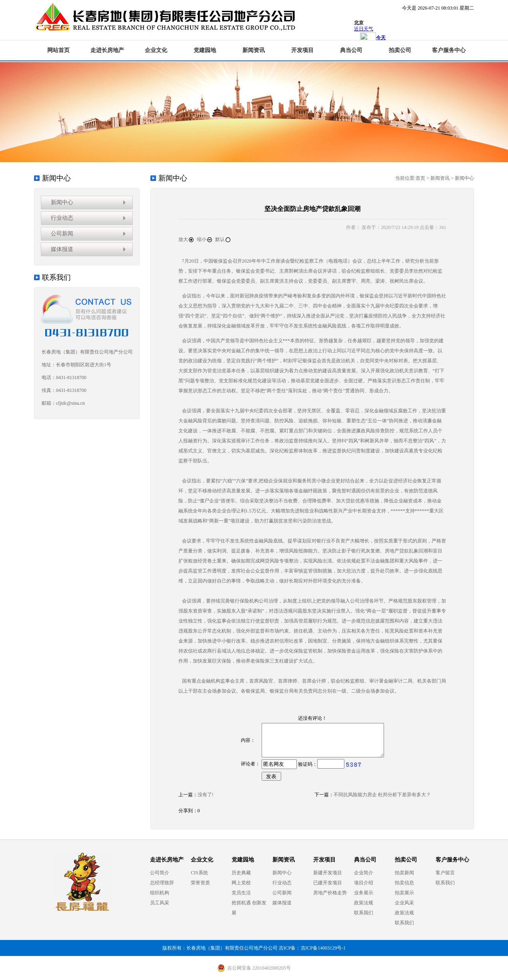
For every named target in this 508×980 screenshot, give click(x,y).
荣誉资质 (200, 883)
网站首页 (58, 50)
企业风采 (404, 903)
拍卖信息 (404, 883)
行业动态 (62, 218)
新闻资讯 (254, 50)
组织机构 (160, 893)
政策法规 (364, 903)
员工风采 (160, 903)
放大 (186, 239)
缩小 (205, 239)
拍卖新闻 (404, 873)
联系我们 (364, 913)
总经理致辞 (162, 883)
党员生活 (241, 893)
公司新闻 (62, 234)
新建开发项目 (328, 873)
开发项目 (302, 50)
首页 (420, 178)
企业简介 (364, 873)
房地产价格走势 (330, 893)
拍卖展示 (404, 893)
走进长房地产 (107, 50)
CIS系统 (199, 873)
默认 (223, 239)
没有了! (206, 795)
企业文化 (156, 50)
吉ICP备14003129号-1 (323, 948)
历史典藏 (241, 873)
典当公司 (351, 50)
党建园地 (205, 50)
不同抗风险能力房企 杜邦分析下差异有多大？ (382, 795)
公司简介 (160, 873)
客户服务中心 (449, 50)
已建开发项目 (328, 883)
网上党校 (241, 883)
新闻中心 (62, 202)
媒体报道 (62, 249)
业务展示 (364, 893)
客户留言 (445, 873)
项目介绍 (364, 883)
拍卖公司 (400, 50)
